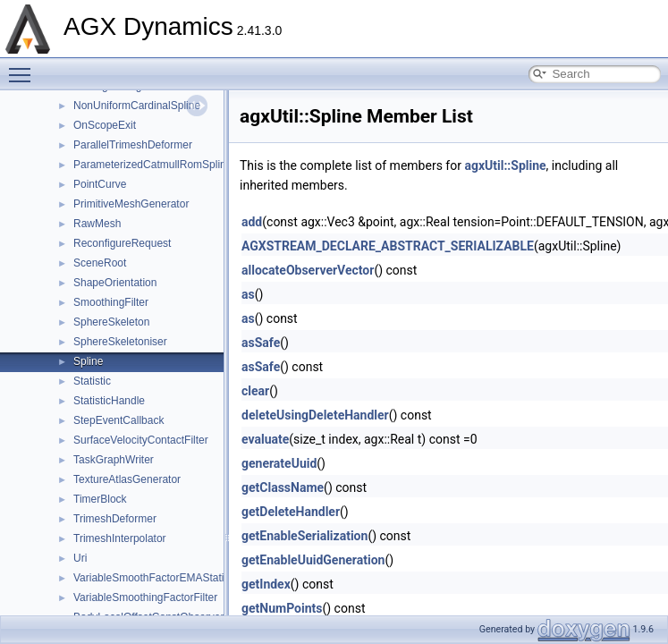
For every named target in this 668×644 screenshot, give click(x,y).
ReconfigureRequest (122, 243)
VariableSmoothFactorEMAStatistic (157, 578)
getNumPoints (282, 608)
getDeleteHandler (291, 512)
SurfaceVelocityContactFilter (141, 440)
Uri (80, 558)
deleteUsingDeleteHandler (315, 415)
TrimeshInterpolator (120, 538)
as (248, 294)
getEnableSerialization (304, 536)
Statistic (92, 381)
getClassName (283, 487)
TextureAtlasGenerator (127, 479)
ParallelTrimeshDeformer (133, 145)
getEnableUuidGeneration (313, 560)
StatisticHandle (109, 401)
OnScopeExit (105, 125)
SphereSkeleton (111, 322)
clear (255, 391)
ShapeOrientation (115, 283)
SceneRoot (100, 263)
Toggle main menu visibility (24, 67)
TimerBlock (100, 499)
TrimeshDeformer (115, 519)
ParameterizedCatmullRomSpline (152, 165)
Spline (88, 361)
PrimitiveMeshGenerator (131, 204)
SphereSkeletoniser (120, 342)
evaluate (265, 439)
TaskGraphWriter (114, 460)
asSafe (261, 343)
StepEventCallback (118, 420)
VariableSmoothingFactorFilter (145, 597)
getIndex (266, 584)
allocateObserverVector (308, 270)
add (252, 222)
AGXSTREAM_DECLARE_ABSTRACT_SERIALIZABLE (388, 246)
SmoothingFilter (111, 302)
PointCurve (100, 184)
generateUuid (279, 463)
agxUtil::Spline (505, 165)
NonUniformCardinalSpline (137, 106)
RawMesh (97, 224)
